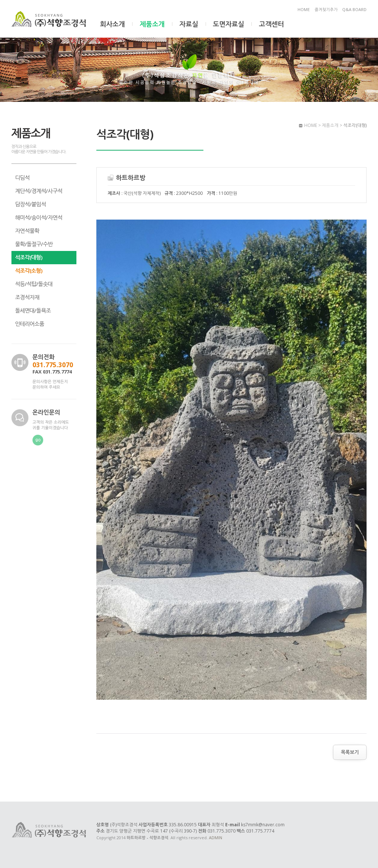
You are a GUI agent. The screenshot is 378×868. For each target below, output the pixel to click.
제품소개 (152, 24)
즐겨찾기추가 (326, 9)
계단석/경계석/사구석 (39, 191)
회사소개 (113, 24)
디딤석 (22, 178)
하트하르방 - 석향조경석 (49, 20)
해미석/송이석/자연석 (39, 217)
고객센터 (271, 24)
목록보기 (350, 752)
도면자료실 (229, 24)
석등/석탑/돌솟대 (34, 284)
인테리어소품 (30, 324)
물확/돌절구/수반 (34, 244)
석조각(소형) (29, 271)
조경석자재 (27, 297)
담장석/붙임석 (31, 204)
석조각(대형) (29, 257)
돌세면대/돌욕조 (33, 310)
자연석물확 (27, 231)
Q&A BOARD (354, 9)
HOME (304, 9)
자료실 (189, 24)
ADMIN (216, 838)
